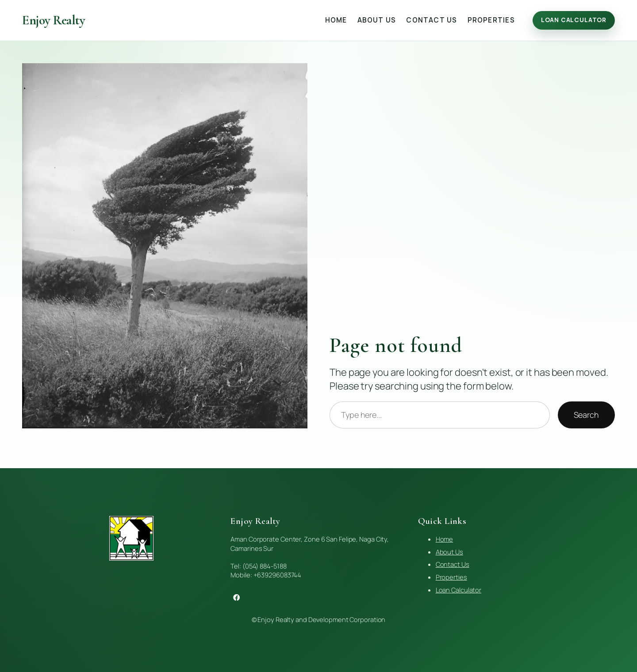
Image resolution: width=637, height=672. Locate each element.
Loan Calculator (574, 20)
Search (586, 415)
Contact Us (453, 564)
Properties (451, 577)
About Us (449, 552)
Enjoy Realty (54, 20)
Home (445, 539)
